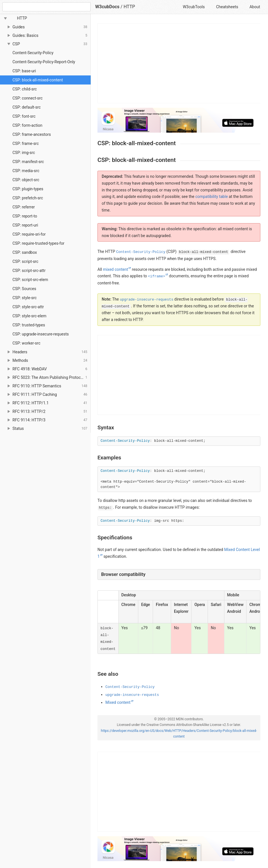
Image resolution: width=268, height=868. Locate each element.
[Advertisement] (179, 63)
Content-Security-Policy (33, 53)
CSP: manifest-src (28, 162)
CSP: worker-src (26, 343)
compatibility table (211, 197)
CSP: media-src (26, 171)
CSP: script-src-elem (30, 280)
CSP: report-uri (25, 225)
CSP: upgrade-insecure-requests (41, 334)
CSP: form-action (27, 125)
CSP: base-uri (24, 71)
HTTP (129, 7)
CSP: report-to (25, 216)
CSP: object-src (26, 180)
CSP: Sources (24, 289)
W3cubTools (194, 7)
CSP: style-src (25, 298)
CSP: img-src (24, 153)
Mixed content (118, 702)
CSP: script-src (25, 261)
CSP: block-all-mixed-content (38, 80)
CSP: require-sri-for (29, 234)
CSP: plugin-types (28, 189)
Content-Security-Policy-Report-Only (44, 62)
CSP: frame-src (26, 143)
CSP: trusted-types (29, 325)
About (255, 7)
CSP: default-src (27, 107)
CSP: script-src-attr (29, 271)
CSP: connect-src (27, 98)
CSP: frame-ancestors (32, 134)
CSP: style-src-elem (29, 316)
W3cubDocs (107, 7)
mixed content (115, 269)
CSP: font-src (24, 116)
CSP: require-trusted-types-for (38, 243)
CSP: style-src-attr (28, 307)
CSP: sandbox (25, 252)
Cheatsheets (227, 7)
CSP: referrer (24, 207)
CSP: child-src (25, 89)
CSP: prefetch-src (28, 198)
